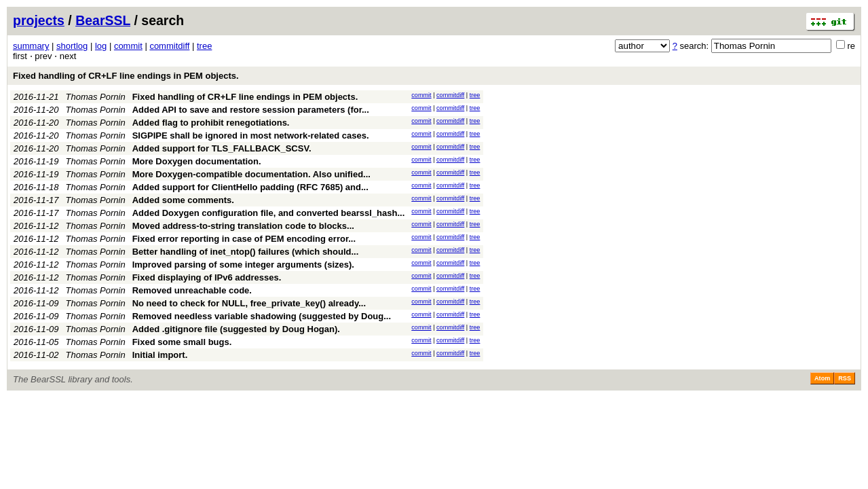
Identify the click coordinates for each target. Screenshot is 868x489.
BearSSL (103, 20)
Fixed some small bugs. (182, 342)
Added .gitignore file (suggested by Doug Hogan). (236, 329)
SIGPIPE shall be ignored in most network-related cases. (251, 135)
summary (31, 46)
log (101, 46)
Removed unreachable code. (192, 290)
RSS (845, 378)
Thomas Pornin (96, 97)
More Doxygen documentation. (197, 161)
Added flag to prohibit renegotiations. (211, 123)
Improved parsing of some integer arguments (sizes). (243, 265)
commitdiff (169, 46)
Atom (822, 378)
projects (39, 20)
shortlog (72, 46)
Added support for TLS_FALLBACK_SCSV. (222, 148)
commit (128, 46)
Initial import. (160, 355)
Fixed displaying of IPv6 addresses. (207, 277)
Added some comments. (183, 200)
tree (204, 46)
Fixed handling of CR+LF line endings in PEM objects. (126, 76)
